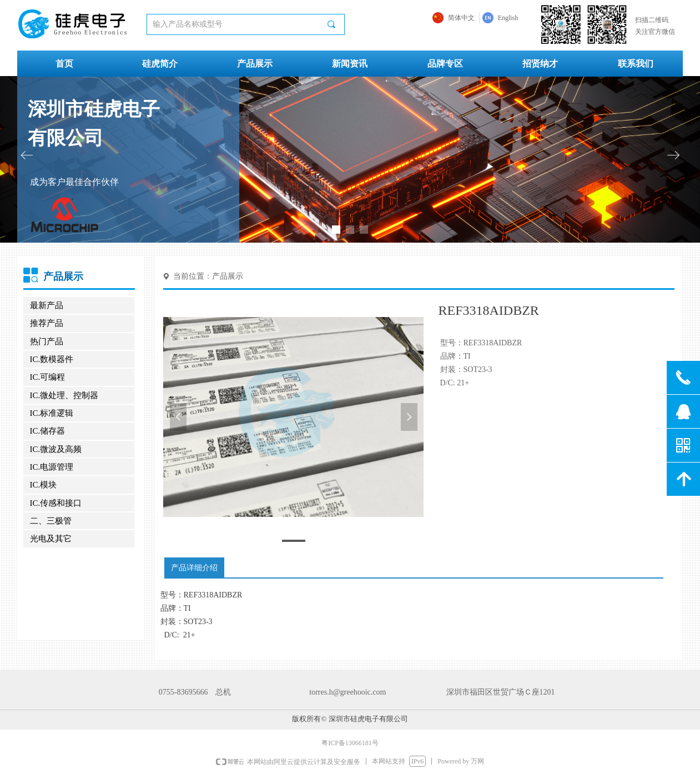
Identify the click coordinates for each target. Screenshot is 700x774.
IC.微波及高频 (56, 449)
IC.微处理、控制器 (64, 395)
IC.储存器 (48, 431)
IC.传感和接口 (56, 503)
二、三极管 (51, 521)
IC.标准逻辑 (52, 413)
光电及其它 (51, 539)
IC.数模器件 (52, 359)
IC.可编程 (48, 377)
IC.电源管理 (52, 467)
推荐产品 (47, 323)
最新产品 (47, 305)
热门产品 (47, 341)
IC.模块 (44, 485)
